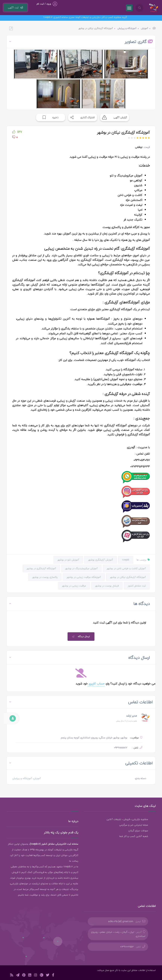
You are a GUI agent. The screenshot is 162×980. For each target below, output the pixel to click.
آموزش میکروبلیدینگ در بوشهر (81, 568)
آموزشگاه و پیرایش (127, 28)
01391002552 (127, 947)
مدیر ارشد (132, 716)
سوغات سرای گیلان (138, 831)
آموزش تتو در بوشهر (68, 560)
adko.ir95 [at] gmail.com (121, 921)
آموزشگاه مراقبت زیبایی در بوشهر (84, 577)
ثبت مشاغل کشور (137, 586)
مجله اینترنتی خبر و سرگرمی (134, 825)
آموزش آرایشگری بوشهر (100, 560)
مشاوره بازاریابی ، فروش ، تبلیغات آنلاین (127, 819)
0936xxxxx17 (121, 748)
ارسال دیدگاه (81, 637)
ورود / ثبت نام (44, 4)
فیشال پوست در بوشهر (107, 586)
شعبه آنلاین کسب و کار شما (134, 836)
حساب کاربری (96, 684)
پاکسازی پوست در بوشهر (45, 577)
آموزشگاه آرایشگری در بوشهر (41, 568)
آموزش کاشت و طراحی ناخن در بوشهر (126, 568)
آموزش (145, 28)
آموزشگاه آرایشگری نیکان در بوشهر (128, 577)
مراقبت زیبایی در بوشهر (74, 586)
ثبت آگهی (15, 8)
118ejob (126, 560)
